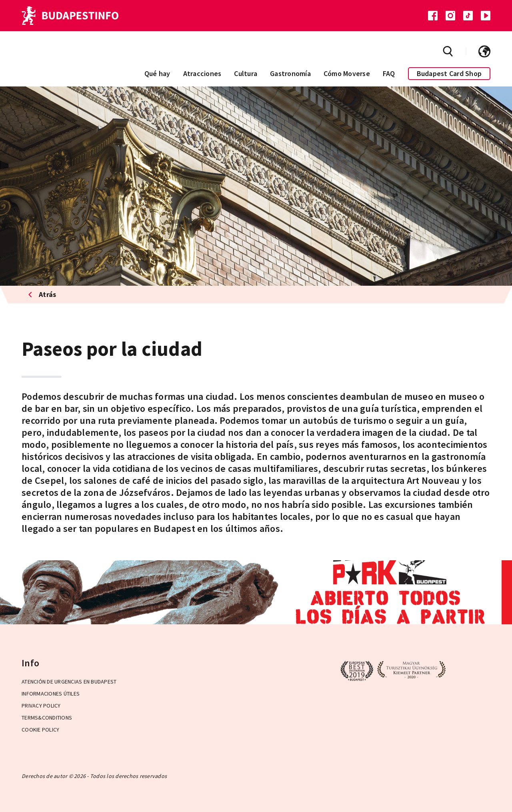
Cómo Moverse (347, 73)
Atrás (42, 294)
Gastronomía (290, 73)
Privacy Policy (41, 706)
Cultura (246, 73)
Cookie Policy (40, 730)
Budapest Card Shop (449, 73)
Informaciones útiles (51, 694)
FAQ (389, 73)
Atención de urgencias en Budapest (69, 682)
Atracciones (202, 73)
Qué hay (157, 73)
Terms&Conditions (47, 718)
